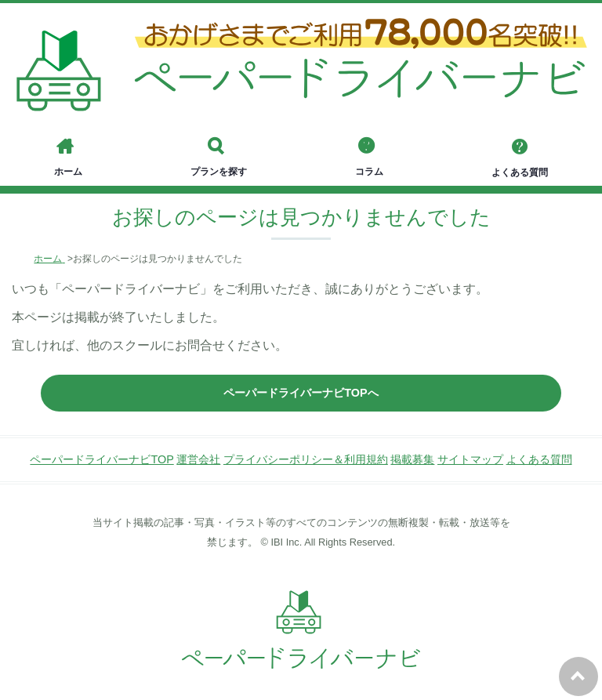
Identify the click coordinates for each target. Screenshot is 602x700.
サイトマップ (470, 459)
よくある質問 (539, 459)
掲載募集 (412, 459)
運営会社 (198, 459)
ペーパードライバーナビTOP (102, 459)
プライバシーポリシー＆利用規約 (306, 459)
